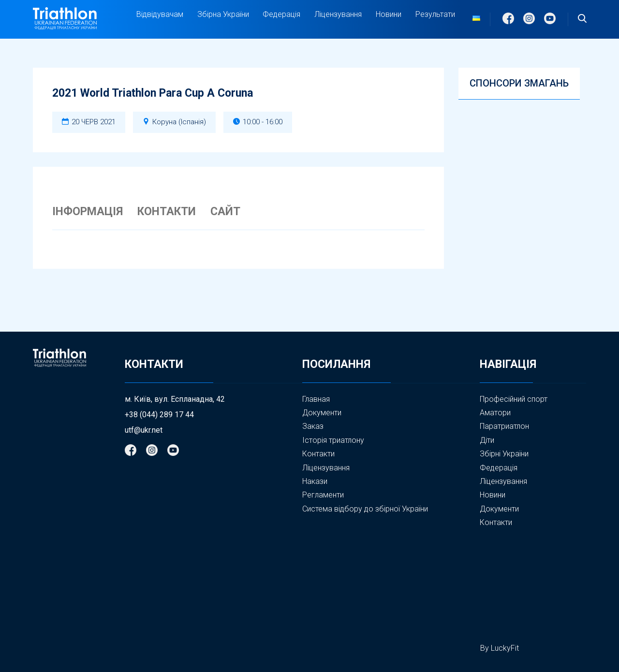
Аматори (495, 413)
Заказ (313, 426)
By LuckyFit (500, 648)
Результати (435, 14)
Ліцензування (338, 14)
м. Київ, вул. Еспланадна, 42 (175, 399)
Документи (322, 413)
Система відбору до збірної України (365, 509)
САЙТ (225, 212)
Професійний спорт (514, 399)
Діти (487, 440)
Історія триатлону (333, 440)
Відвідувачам (160, 15)
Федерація (281, 15)
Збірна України (223, 15)
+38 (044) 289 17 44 (159, 415)
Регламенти (323, 495)
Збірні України (504, 454)
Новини (389, 14)
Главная (316, 399)
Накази (315, 481)
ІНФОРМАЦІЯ (88, 212)
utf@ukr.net (144, 430)
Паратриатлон (504, 426)
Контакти (318, 454)
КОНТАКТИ (167, 212)
